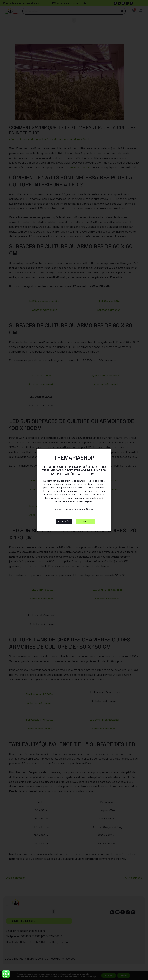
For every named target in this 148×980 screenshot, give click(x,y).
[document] (74, 490)
